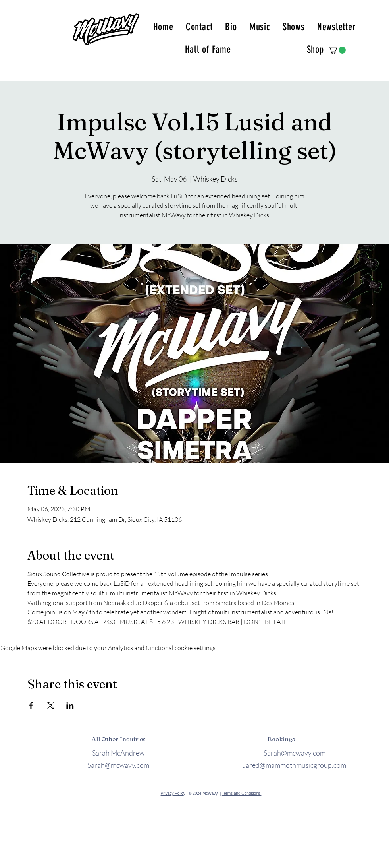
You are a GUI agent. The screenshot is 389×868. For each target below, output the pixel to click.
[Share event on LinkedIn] (70, 705)
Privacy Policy (173, 793)
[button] (337, 50)
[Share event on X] (51, 705)
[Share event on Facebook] (31, 705)
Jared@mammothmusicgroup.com (294, 765)
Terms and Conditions (242, 793)
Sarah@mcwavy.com (118, 765)
